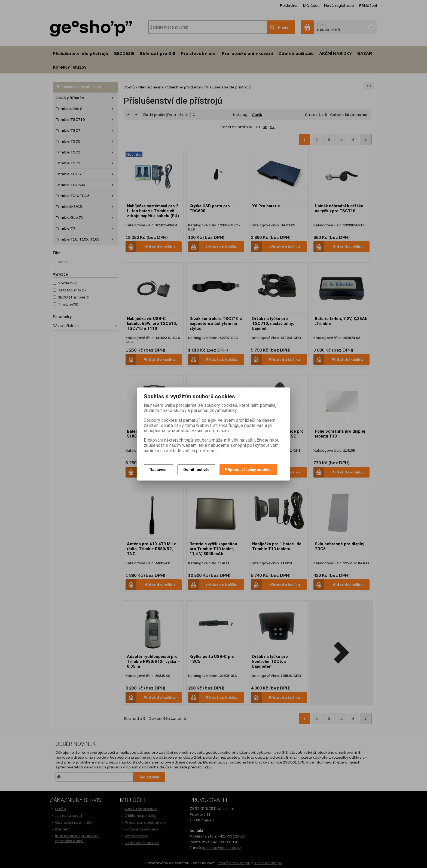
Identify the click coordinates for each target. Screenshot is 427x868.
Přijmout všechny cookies (248, 470)
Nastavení (158, 470)
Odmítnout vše (196, 470)
